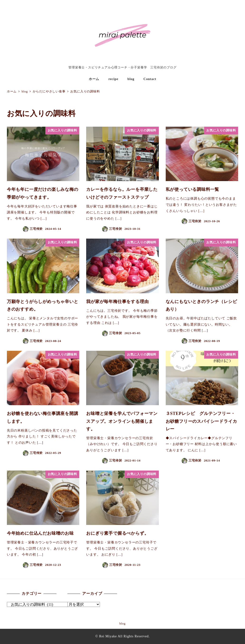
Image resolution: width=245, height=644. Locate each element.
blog (122, 624)
